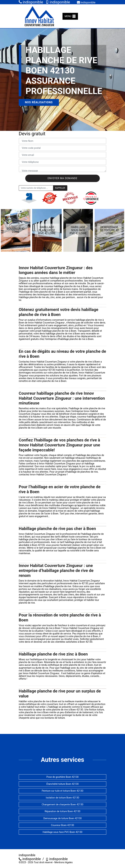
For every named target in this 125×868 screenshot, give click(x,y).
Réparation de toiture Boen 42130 (62, 811)
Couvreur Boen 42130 (62, 825)
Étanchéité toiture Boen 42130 (62, 784)
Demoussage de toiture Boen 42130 (63, 818)
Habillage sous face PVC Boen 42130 (62, 832)
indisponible (31, 2)
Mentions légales (64, 862)
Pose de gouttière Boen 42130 (62, 777)
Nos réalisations (39, 102)
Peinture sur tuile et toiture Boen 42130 (62, 791)
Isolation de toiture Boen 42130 (62, 798)
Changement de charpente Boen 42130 (62, 804)
